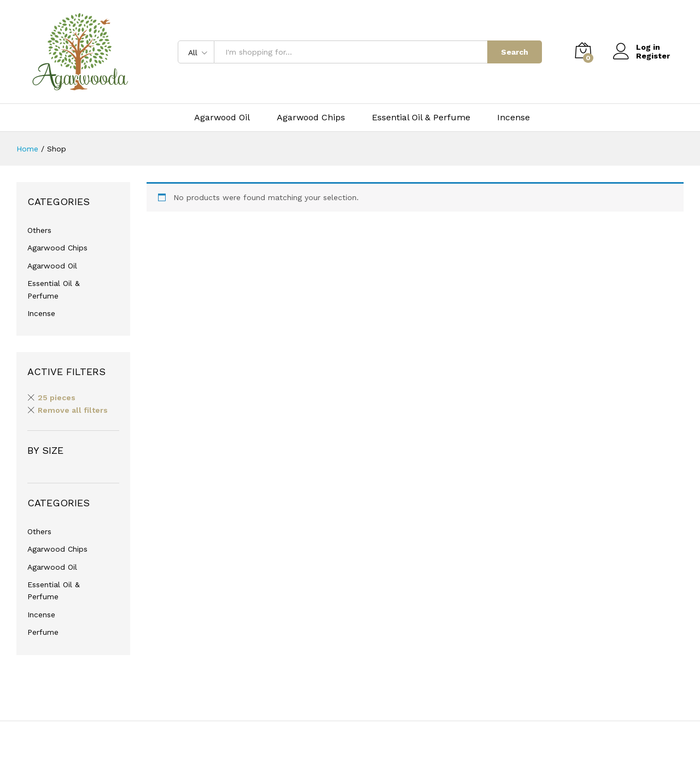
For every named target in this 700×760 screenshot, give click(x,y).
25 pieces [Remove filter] (57, 397)
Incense (514, 118)
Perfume (43, 632)
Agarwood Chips (311, 118)
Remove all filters (73, 410)
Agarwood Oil (222, 118)
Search (515, 52)
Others (39, 230)
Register (653, 56)
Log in (637, 47)
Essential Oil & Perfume (421, 118)
